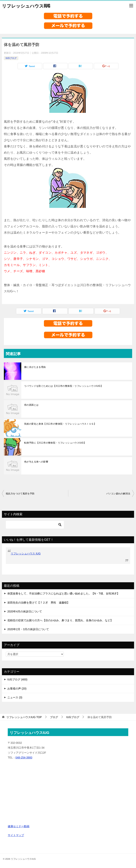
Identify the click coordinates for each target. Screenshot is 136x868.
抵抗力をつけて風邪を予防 (20, 494)
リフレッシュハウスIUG (26, 6)
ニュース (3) (15, 697)
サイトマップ (16, 835)
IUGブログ (11, 58)
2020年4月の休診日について (25, 611)
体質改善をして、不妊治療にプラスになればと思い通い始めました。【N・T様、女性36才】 (63, 593)
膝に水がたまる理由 (35, 367)
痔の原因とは (31, 405)
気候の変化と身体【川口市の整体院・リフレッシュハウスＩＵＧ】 (60, 424)
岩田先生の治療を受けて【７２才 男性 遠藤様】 (38, 603)
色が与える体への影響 (36, 462)
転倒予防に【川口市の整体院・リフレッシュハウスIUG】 (55, 443)
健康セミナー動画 (19, 826)
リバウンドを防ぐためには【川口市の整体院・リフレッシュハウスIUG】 (64, 386)
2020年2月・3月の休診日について (28, 629)
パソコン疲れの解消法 (118, 494)
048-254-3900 (24, 757)
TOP (24, 717)
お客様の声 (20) (17, 689)
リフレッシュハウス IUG (26, 553)
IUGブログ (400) (17, 679)
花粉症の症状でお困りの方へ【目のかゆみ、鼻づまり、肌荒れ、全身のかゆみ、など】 (60, 620)
